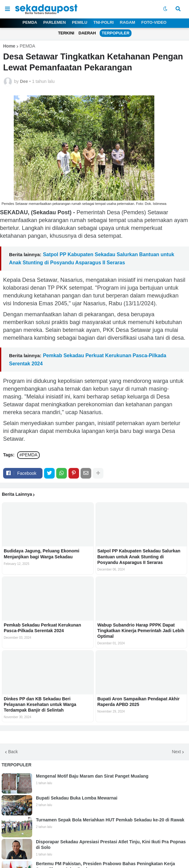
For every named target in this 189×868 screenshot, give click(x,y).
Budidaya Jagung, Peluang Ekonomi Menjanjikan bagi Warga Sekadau (42, 554)
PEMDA (30, 22)
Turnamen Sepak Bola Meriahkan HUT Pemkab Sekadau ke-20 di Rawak (110, 820)
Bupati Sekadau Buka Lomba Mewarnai (77, 798)
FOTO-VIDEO (154, 22)
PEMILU (80, 22)
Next (176, 752)
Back (13, 752)
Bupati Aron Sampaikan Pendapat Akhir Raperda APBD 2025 (139, 702)
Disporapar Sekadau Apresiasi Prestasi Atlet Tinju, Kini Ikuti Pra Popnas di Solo (111, 845)
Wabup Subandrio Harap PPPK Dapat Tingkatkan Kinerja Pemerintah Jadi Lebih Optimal (141, 631)
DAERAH (87, 33)
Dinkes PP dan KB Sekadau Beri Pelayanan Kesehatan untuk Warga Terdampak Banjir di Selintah (40, 704)
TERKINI (66, 33)
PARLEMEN (55, 22)
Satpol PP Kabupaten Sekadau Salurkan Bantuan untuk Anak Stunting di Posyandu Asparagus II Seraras (139, 556)
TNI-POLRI (104, 22)
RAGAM (128, 22)
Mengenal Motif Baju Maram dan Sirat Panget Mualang (92, 776)
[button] (7, 9)
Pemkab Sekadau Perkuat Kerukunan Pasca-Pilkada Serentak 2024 (42, 628)
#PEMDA (28, 455)
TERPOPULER (116, 33)
